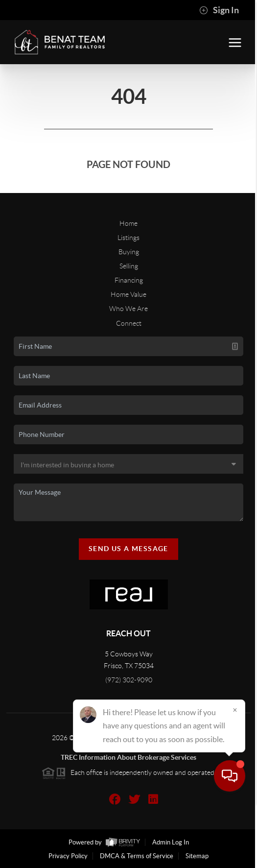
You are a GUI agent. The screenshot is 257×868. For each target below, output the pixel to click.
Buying (129, 252)
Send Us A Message (128, 549)
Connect (129, 323)
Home (128, 223)
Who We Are (128, 309)
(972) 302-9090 (129, 680)
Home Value (128, 294)
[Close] (235, 774)
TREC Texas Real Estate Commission (128, 747)
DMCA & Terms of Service (137, 856)
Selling (129, 266)
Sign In (219, 10)
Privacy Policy (68, 856)
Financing (129, 280)
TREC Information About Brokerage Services (128, 757)
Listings (128, 238)
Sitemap (197, 856)
